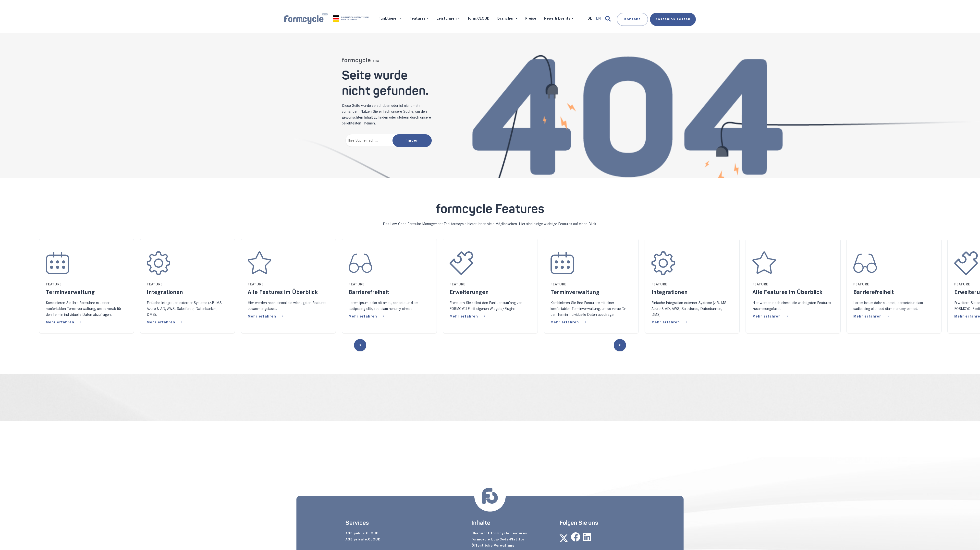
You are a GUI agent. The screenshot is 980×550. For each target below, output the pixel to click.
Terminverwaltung (70, 292)
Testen (673, 19)
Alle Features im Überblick (283, 292)
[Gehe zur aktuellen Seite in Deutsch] (590, 18)
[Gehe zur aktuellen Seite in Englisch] (598, 18)
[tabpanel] (389, 286)
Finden (412, 141)
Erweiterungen (469, 292)
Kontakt (632, 19)
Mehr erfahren (61, 322)
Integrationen (165, 292)
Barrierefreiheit (369, 292)
